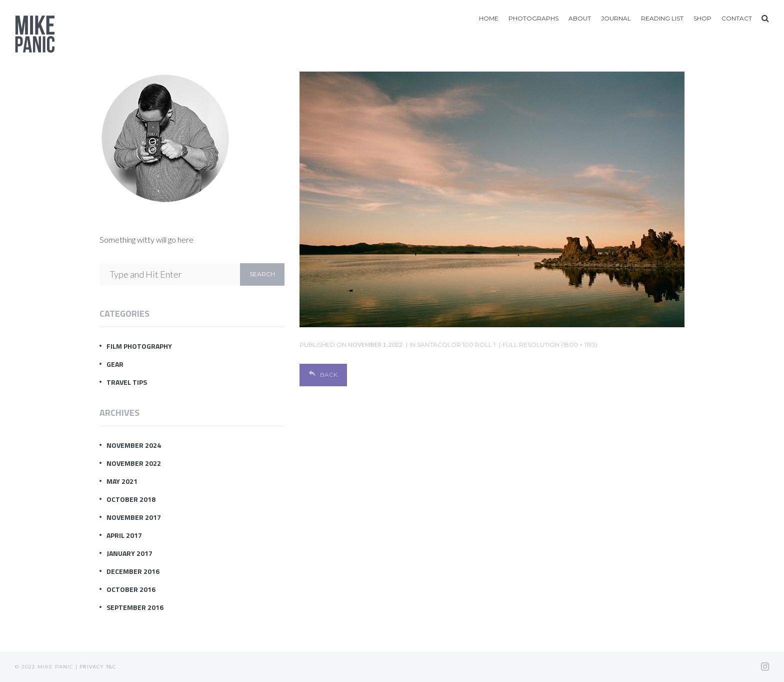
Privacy (92, 666)
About (580, 18)
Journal (616, 18)
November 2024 (134, 445)
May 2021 (122, 481)
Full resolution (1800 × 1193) (550, 345)
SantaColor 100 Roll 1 (456, 345)
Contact (737, 18)
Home (489, 18)
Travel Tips (127, 382)
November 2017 (134, 517)
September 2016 (135, 607)
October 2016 (131, 589)
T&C (111, 666)
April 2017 (124, 535)
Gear (115, 364)
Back (323, 375)
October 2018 (131, 499)
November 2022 (134, 463)
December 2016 (133, 571)
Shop (702, 18)
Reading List (662, 18)
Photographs (533, 18)
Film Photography (139, 346)
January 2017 (129, 553)
